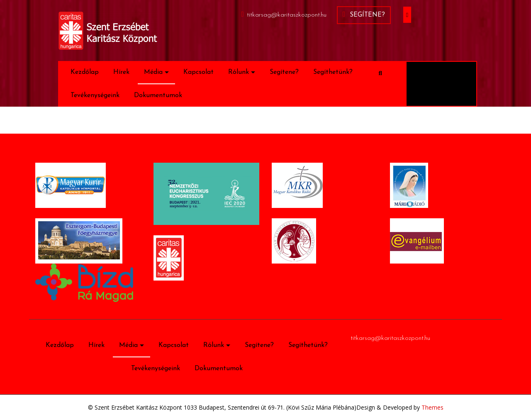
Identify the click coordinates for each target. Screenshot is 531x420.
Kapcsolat (199, 72)
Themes (432, 407)
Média (153, 72)
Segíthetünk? (333, 72)
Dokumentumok (158, 95)
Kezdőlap (85, 72)
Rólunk (239, 72)
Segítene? (364, 14)
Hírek (121, 72)
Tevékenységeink (95, 95)
